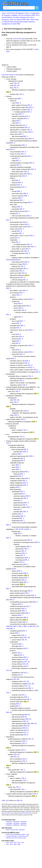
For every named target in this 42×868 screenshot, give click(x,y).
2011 (15, 840)
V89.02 (27, 741)
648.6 (27, 267)
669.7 (20, 99)
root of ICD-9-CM (8, 830)
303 (11, 639)
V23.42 (27, 675)
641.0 (23, 283)
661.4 (30, 231)
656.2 (27, 481)
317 (38, 639)
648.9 (20, 485)
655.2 (27, 589)
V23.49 (27, 651)
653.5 (21, 115)
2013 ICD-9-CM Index (25, 830)
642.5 (19, 300)
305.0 (15, 639)
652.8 (27, 129)
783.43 (31, 754)
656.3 (20, 524)
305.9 (26, 639)
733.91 (17, 84)
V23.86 (16, 693)
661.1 (21, 238)
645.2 (21, 660)
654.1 (27, 215)
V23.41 (24, 653)
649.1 (17, 646)
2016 (8, 860)
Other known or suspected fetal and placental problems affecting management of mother (20, 22)
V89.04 (28, 734)
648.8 (24, 621)
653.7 (22, 204)
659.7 (29, 517)
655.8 (26, 460)
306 (31, 639)
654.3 (27, 228)
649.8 (9, 294)
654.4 (31, 134)
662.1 (23, 332)
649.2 (28, 488)
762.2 (25, 438)
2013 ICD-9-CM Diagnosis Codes (18, 13)
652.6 (29, 113)
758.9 (23, 540)
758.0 (18, 540)
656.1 (18, 474)
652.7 (23, 327)
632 (14, 580)
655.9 (26, 458)
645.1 (21, 657)
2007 (22, 842)
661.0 (19, 235)
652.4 (24, 147)
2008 (15, 842)
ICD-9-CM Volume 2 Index (10, 75)
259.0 (26, 419)
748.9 (25, 392)
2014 (37, 50)
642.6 (19, 188)
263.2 (25, 757)
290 (8, 639)
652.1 (30, 219)
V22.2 (9, 452)
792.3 (23, 271)
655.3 (23, 567)
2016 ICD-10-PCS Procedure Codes (16, 855)
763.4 (30, 131)
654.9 (30, 106)
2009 (8, 842)
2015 (8, 52)
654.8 (18, 124)
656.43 (5, 817)
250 (14, 264)
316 (34, 639)
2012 (8, 840)
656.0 (30, 206)
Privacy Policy (14, 847)
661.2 (21, 136)
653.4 (13, 151)
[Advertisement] (18, 58)
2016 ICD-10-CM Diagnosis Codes (16, 851)
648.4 (12, 641)
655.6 (22, 573)
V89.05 (27, 729)
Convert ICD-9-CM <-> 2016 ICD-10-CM (17, 853)
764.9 (16, 88)
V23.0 (20, 689)
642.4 (22, 298)
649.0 (18, 718)
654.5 (28, 368)
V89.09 (34, 739)
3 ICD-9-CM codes (19, 39)
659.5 (23, 469)
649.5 (18, 721)
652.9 (30, 111)
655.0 (23, 526)
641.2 (25, 127)
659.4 (25, 644)
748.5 (16, 423)
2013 (22, 838)
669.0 (20, 185)
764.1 (25, 797)
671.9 (26, 748)
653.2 (17, 161)
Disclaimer (22, 847)
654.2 (31, 305)
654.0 (26, 120)
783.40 (16, 86)
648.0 (18, 264)
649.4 (18, 497)
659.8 (26, 750)
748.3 (22, 95)
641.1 (25, 285)
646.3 (22, 668)
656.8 (17, 183)
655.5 (20, 544)
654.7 (19, 122)
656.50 (19, 817)
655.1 (22, 529)
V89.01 (9, 727)
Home (4, 13)
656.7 (20, 463)
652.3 (26, 274)
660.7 (19, 194)
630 (36, 705)
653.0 (31, 108)
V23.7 (29, 619)
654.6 (18, 104)
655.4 (29, 557)
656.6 (26, 585)
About (8, 847)
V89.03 (24, 732)
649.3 (25, 490)
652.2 (13, 145)
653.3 (18, 163)
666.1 (25, 138)
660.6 (26, 197)
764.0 (23, 427)
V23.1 (26, 687)
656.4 (26, 576)
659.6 (32, 465)
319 (8, 641)
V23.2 (20, 666)
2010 (22, 840)
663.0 (32, 165)
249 (8, 264)
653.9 (25, 179)
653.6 (25, 226)
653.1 (30, 158)
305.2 (21, 639)
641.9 (9, 224)
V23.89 (26, 696)
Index (11, 838)
